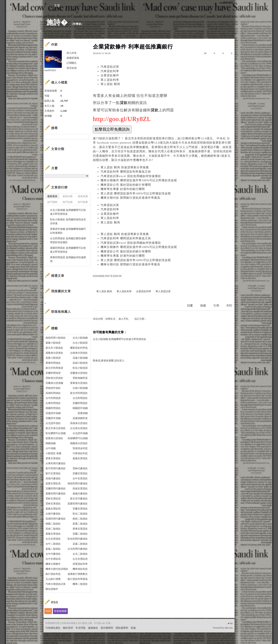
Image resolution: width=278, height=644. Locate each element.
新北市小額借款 (54, 348)
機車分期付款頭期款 (57, 569)
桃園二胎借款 (53, 524)
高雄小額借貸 (80, 363)
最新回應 (68, 196)
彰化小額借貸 (80, 368)
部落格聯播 (60, 611)
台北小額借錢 (80, 338)
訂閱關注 (72, 63)
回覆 (190, 306)
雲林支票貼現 (53, 499)
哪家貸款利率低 (79, 348)
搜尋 (85, 137)
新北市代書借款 (79, 499)
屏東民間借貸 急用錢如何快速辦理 (68, 259)
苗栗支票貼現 (53, 483)
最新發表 (52, 196)
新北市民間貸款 (79, 393)
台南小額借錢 (80, 388)
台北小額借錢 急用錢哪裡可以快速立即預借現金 (120, 339)
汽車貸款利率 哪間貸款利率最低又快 (126, 172)
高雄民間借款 (53, 393)
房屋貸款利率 (80, 564)
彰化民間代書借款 (78, 539)
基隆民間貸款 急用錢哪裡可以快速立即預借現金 (68, 250)
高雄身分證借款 (79, 423)
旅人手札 (124, 319)
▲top (230, 623)
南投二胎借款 (80, 519)
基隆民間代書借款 (56, 494)
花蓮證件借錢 (53, 413)
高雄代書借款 (53, 478)
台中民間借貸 (53, 398)
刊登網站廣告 (53, 628)
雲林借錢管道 (80, 378)
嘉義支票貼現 (53, 509)
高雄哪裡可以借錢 (78, 438)
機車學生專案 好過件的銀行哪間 (123, 189)
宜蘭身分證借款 (79, 373)
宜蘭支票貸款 (80, 473)
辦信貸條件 (52, 589)
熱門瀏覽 (52, 202)
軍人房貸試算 (163, 291)
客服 (133, 628)
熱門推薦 (83, 202)
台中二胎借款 (53, 544)
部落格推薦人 (61, 312)
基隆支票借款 (53, 534)
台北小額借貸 (80, 343)
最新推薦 (83, 196)
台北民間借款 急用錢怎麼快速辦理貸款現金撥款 (68, 240)
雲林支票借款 (53, 504)
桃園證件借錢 (80, 408)
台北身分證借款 (79, 428)
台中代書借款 (53, 554)
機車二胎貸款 (80, 584)
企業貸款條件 (110, 75)
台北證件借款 (53, 423)
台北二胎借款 (80, 554)
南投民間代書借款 (78, 483)
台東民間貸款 (53, 403)
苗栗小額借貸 (53, 358)
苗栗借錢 (83, 413)
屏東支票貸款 (80, 529)
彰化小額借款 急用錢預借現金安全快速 (68, 221)
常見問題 (81, 628)
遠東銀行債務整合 (78, 574)
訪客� (103, 6)
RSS (48, 611)
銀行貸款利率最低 (78, 579)
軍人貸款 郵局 (110, 84)
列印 (229, 306)
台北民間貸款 (80, 398)
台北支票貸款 (53, 539)
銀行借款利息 (53, 574)
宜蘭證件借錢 (53, 418)
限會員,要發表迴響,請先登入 (109, 361)
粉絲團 (49, 641)
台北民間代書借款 (78, 549)
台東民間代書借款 (56, 463)
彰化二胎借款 (80, 514)
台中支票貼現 (53, 559)
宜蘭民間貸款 (80, 403)
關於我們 (68, 628)
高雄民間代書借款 (56, 519)
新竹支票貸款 (53, 473)
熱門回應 (68, 202)
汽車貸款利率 (110, 71)
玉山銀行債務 (53, 579)
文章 (57, 6)
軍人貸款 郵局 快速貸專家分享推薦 (125, 167)
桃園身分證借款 (79, 443)
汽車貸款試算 (110, 67)
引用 (216, 306)
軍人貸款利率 (110, 80)
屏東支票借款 (53, 458)
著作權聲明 (107, 628)
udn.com (229, 628)
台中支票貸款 (80, 478)
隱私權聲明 (122, 628)
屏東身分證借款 (79, 383)
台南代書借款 (53, 514)
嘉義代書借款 (80, 494)
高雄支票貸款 (80, 489)
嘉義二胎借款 (53, 549)
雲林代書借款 (80, 468)
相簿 (80, 6)
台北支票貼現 (80, 559)
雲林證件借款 (53, 388)
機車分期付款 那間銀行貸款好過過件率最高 (130, 198)
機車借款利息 (80, 569)
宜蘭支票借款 (80, 509)
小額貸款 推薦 (53, 453)
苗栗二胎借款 (80, 524)
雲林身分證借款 (54, 378)
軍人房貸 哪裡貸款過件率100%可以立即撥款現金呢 (136, 193)
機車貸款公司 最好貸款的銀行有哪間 (126, 185)
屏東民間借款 (53, 363)
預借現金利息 (80, 448)
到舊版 (77, 24)
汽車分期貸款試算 (56, 584)
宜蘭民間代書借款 (56, 489)
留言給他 (72, 68)
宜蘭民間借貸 (53, 373)
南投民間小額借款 (56, 338)
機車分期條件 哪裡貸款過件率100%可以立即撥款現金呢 (139, 180)
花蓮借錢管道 (80, 418)
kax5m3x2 (50, 70)
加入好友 (72, 53)
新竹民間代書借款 (56, 468)
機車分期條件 (53, 564)
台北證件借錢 (80, 433)
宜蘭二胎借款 (80, 534)
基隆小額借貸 (53, 343)
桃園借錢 (51, 443)
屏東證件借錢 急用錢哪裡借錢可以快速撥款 (68, 231)
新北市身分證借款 (56, 428)
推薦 (203, 306)
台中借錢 (51, 448)
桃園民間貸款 (53, 408)
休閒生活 (110, 319)
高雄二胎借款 (53, 529)
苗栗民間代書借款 (78, 504)
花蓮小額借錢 (80, 358)
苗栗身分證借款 (54, 438)
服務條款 (93, 628)
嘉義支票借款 (80, 458)
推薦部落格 (73, 58)
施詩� (57, 22)
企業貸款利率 (144, 291)
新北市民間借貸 (54, 368)
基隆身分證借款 (54, 353)
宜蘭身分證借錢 (54, 383)
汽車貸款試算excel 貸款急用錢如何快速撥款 (131, 176)
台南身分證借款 (79, 353)
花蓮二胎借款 (80, 544)
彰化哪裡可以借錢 (56, 433)
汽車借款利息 (80, 453)
